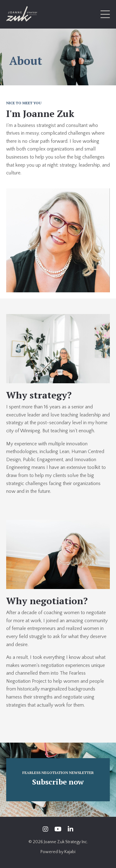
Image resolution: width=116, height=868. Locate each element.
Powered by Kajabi (58, 852)
